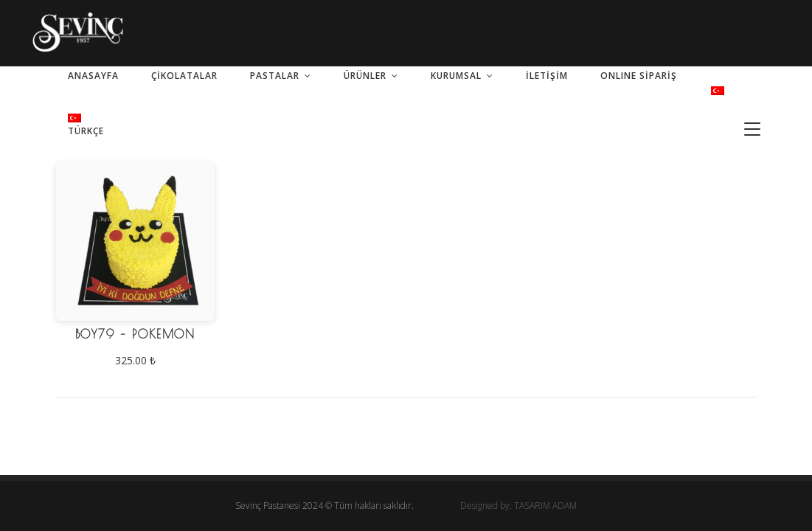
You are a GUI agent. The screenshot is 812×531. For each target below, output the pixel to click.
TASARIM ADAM (545, 506)
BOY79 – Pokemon (135, 334)
